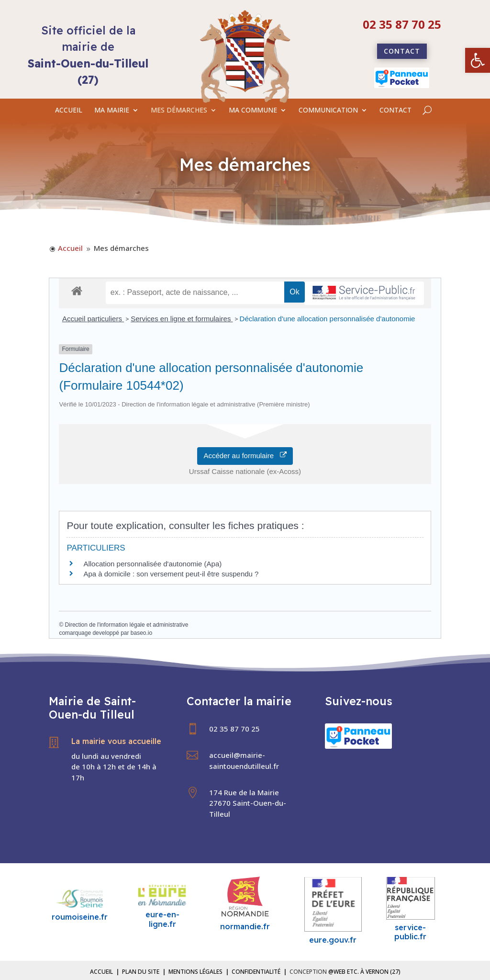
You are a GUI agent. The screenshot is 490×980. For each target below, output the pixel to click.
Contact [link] (402, 51)
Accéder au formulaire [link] (245, 456)
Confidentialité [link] (256, 972)
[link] (478, 60)
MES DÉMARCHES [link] (179, 111)
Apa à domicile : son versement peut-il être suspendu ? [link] (171, 574)
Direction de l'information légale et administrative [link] (127, 625)
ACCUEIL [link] (69, 111)
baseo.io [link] (141, 633)
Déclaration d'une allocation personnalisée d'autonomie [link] (328, 319)
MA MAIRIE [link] (112, 111)
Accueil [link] (101, 972)
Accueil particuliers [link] (93, 319)
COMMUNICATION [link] (328, 111)
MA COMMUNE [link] (253, 111)
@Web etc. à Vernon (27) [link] (364, 972)
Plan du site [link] (141, 972)
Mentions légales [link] (195, 972)
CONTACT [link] (395, 111)
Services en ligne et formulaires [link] (182, 319)
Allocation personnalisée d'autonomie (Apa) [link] (152, 564)
